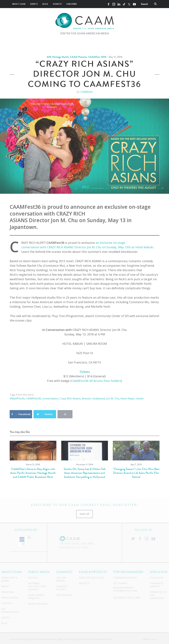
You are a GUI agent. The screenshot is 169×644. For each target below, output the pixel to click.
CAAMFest (87, 92)
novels (140, 398)
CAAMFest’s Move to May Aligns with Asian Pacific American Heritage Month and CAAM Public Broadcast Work (33, 473)
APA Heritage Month (58, 57)
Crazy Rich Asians (70, 398)
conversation (50, 398)
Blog (45, 4)
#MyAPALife (17, 398)
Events (34, 4)
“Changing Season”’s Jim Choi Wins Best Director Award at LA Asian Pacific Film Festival (136, 473)
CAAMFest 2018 (97, 57)
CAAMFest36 (34, 398)
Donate (57, 4)
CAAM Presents (78, 57)
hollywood (99, 398)
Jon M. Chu (113, 398)
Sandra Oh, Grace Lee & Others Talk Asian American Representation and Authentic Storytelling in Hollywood (85, 473)
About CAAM (19, 4)
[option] (33, 460)
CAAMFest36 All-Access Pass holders (96, 381)
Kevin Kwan (127, 398)
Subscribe (72, 4)
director (86, 398)
